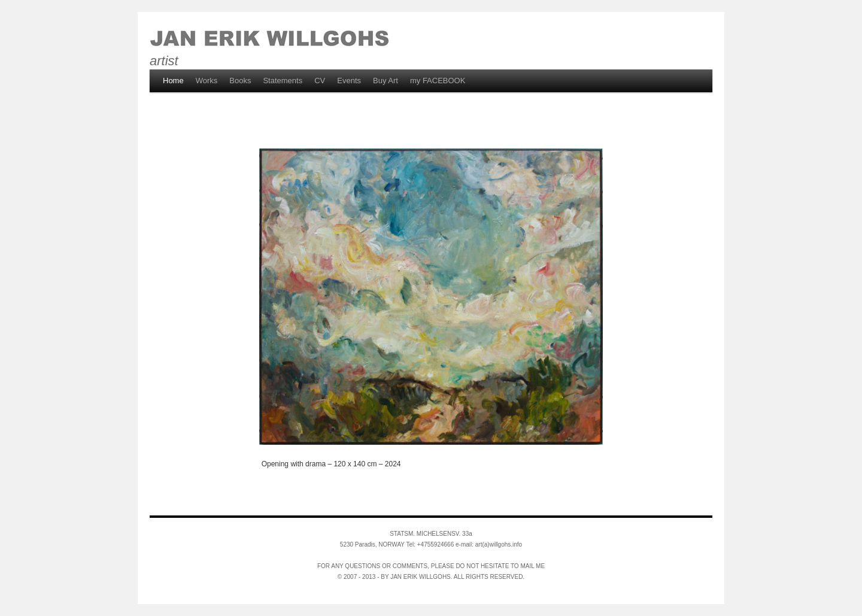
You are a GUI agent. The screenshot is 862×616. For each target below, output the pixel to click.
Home (173, 81)
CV (320, 81)
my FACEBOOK (438, 81)
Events (349, 81)
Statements (283, 81)
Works (207, 81)
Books (240, 81)
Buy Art (386, 81)
